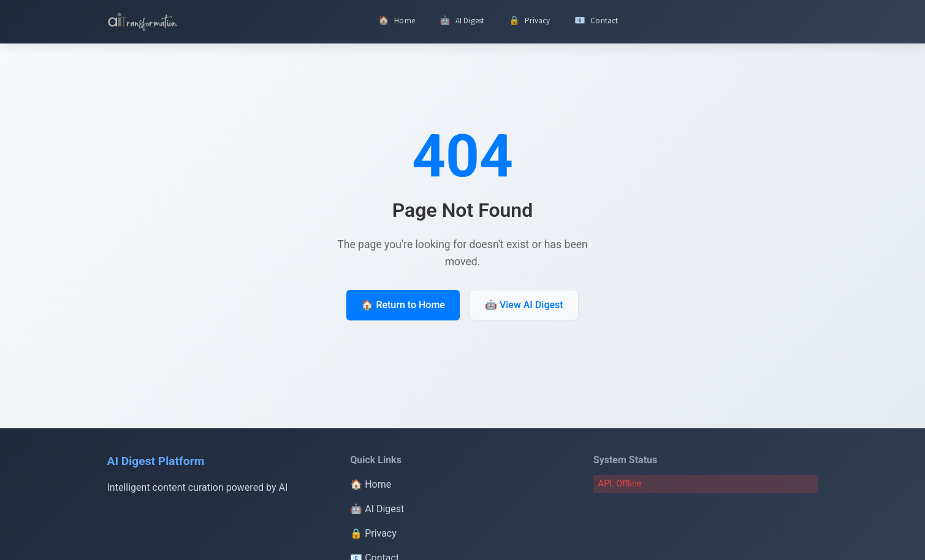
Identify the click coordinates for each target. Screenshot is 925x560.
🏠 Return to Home (403, 305)
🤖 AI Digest (377, 509)
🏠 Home (371, 484)
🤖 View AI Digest (524, 305)
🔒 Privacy (373, 533)
